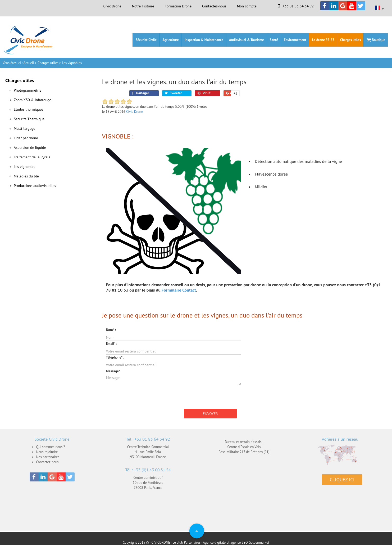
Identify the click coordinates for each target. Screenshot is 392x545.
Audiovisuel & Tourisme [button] (247, 40)
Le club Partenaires (186, 542)
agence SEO (239, 542)
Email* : (112, 344)
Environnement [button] (295, 40)
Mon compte (247, 6)
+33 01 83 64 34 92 (296, 6)
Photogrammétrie (28, 90)
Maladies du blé (26, 176)
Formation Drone (178, 6)
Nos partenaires (48, 457)
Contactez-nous (214, 6)
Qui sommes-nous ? (51, 447)
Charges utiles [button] (351, 40)
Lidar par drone (26, 138)
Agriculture (171, 40)
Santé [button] (274, 40)
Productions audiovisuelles (35, 186)
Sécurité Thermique (29, 119)
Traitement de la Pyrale (32, 157)
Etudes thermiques (29, 109)
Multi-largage (24, 128)
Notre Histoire (143, 6)
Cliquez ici (342, 479)
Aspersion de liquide (30, 148)
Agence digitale (214, 542)
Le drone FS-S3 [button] (323, 40)
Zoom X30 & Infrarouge (33, 100)
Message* (113, 371)
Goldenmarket (259, 542)
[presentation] (146, 396)
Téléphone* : (115, 357)
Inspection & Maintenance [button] (204, 40)
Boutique (376, 40)
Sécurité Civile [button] (146, 40)
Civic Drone (112, 6)
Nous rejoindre (47, 452)
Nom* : (111, 330)
